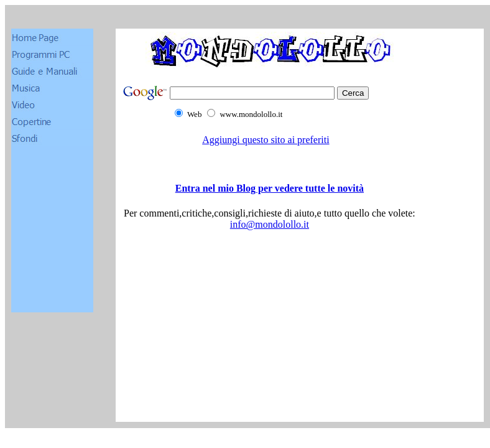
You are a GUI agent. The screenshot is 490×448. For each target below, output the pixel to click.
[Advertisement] (270, 365)
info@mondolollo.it (270, 224)
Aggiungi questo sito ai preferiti (266, 140)
